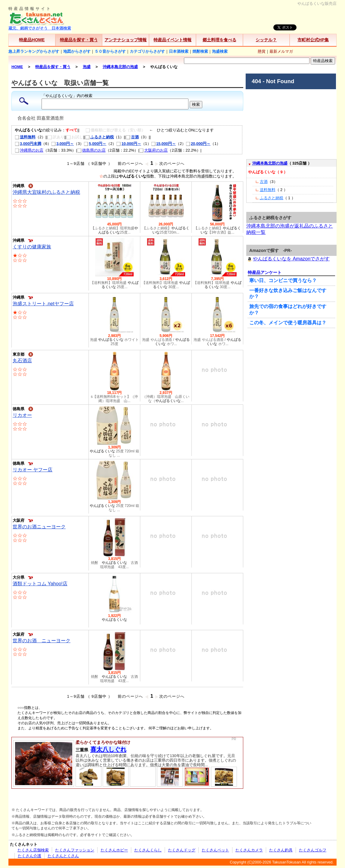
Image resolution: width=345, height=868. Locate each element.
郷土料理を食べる (219, 40)
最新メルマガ (281, 51)
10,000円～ (129, 144)
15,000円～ (163, 144)
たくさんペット (215, 850)
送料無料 (25, 137)
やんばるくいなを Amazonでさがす (288, 259)
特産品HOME (32, 40)
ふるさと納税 (99, 137)
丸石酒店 (22, 361)
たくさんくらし (148, 850)
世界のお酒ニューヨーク (39, 527)
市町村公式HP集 (313, 40)
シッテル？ (266, 40)
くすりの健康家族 (32, 247)
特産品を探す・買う (79, 40)
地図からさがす (77, 51)
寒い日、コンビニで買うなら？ (283, 280)
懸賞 (262, 51)
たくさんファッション (75, 850)
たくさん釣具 (281, 850)
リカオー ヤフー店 (33, 470)
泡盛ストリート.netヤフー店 (43, 304)
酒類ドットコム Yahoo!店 (40, 584)
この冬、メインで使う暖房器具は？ (288, 323)
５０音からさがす (110, 51)
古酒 (132, 137)
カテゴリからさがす (147, 51)
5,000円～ (95, 144)
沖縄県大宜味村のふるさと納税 (46, 192)
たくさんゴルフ (313, 850)
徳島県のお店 (91, 150)
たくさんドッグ (182, 850)
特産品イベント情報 (172, 40)
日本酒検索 (179, 51)
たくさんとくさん (63, 856)
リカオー (22, 415)
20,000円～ (198, 144)
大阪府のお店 (153, 150)
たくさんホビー (114, 850)
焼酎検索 (200, 51)
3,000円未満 (28, 144)
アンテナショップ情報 (126, 40)
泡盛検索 (220, 51)
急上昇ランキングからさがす (34, 51)
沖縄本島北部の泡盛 (270, 163)
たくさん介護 (30, 856)
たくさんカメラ (249, 850)
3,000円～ (62, 144)
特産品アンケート (265, 272)
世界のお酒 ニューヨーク (42, 641)
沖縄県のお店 (29, 150)
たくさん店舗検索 (33, 850)
